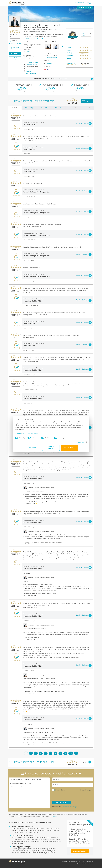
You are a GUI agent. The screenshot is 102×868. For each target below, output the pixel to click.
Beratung (70, 58)
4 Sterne (83, 33)
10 (71, 753)
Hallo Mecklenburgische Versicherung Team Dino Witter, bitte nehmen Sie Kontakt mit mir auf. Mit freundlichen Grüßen (29, 793)
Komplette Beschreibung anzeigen (33, 38)
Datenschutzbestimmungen (39, 434)
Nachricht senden (62, 802)
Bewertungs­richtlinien (67, 862)
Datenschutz (84, 862)
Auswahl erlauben (51, 449)
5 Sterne (83, 31)
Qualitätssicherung (77, 862)
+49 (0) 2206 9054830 (32, 63)
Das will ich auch (79, 3)
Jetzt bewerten (15, 53)
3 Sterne (83, 35)
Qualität (69, 47)
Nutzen (69, 50)
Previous (43, 47)
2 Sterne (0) (73, 108)
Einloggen (89, 3)
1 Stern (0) (87, 108)
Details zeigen (72, 443)
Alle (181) (15, 108)
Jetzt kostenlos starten (80, 851)
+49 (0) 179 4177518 (32, 65)
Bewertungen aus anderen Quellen (15, 43)
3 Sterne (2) (58, 108)
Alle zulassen (69, 449)
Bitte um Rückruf (60, 790)
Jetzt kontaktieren (85, 7)
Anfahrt (28, 52)
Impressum (27, 434)
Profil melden (54, 816)
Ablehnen (33, 449)
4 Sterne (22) (44, 108)
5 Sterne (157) (29, 108)
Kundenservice (71, 63)
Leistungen (70, 53)
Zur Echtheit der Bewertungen (15, 48)
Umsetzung (70, 55)
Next (62, 47)
